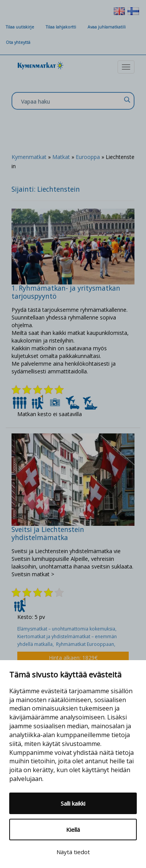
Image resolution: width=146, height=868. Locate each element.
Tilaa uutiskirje (20, 27)
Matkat (61, 157)
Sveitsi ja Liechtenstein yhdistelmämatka (48, 533)
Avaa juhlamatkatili (107, 27)
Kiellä (73, 830)
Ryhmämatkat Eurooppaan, (86, 644)
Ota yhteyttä (18, 42)
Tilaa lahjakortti (61, 27)
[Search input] (71, 101)
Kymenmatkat (29, 157)
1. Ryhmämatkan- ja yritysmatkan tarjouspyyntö (66, 292)
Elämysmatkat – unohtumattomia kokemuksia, (67, 629)
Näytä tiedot (73, 852)
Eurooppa (88, 157)
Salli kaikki (73, 803)
